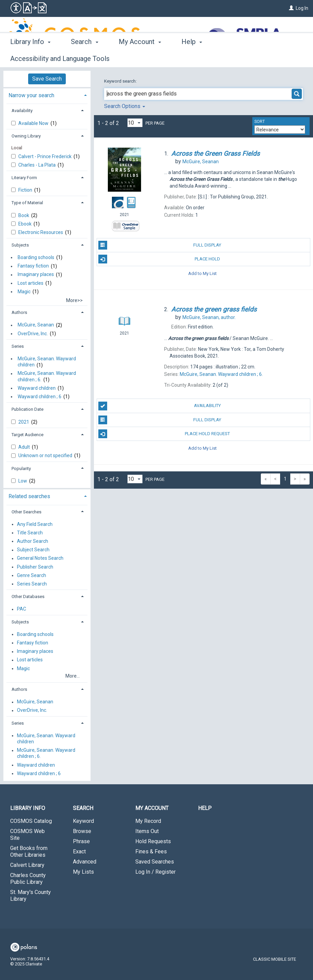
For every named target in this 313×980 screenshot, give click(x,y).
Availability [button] (22, 111)
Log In (302, 8)
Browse (82, 831)
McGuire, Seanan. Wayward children (47, 362)
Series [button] (18, 346)
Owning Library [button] (26, 136)
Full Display (160, 245)
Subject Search (33, 550)
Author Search (33, 541)
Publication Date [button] (27, 409)
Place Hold (159, 259)
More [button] (236, 59)
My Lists (83, 872)
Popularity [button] (21, 468)
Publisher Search (35, 567)
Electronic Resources (41, 232)
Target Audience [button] (27, 435)
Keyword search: (121, 81)
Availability (160, 406)
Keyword (83, 821)
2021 (24, 422)
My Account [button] (140, 58)
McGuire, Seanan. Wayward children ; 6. (47, 377)
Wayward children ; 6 (40, 397)
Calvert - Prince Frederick (45, 156)
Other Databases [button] (28, 596)
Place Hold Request (164, 434)
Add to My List (202, 273)
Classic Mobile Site (275, 959)
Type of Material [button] (27, 203)
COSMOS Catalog (31, 821)
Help (205, 808)
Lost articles (31, 283)
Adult (25, 447)
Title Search (30, 533)
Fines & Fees (151, 851)
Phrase (81, 841)
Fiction (26, 190)
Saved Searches (155, 862)
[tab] (47, 95)
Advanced (85, 862)
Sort (260, 122)
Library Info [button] (30, 58)
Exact (79, 851)
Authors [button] (19, 312)
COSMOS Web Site (27, 835)
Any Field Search (35, 524)
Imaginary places (36, 275)
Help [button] (192, 58)
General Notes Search (40, 558)
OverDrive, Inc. (33, 334)
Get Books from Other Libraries (29, 851)
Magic (24, 292)
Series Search (32, 584)
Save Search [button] (47, 79)
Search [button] (84, 58)
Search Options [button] (125, 106)
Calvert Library (27, 865)
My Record (148, 821)
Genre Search (32, 575)
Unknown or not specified (46, 455)
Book (24, 215)
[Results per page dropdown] (135, 123)
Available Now (34, 123)
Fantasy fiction (33, 266)
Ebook (25, 224)
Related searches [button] (29, 496)
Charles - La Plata (37, 165)
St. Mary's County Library (31, 896)
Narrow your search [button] (31, 95)
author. (209, 317)
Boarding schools (36, 257)
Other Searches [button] (26, 512)
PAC (22, 609)
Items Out (147, 831)
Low (23, 481)
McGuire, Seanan (36, 325)
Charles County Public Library (28, 879)
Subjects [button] (20, 245)
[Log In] (291, 8)
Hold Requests (153, 841)
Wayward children (37, 388)
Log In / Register (155, 872)
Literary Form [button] (24, 178)
